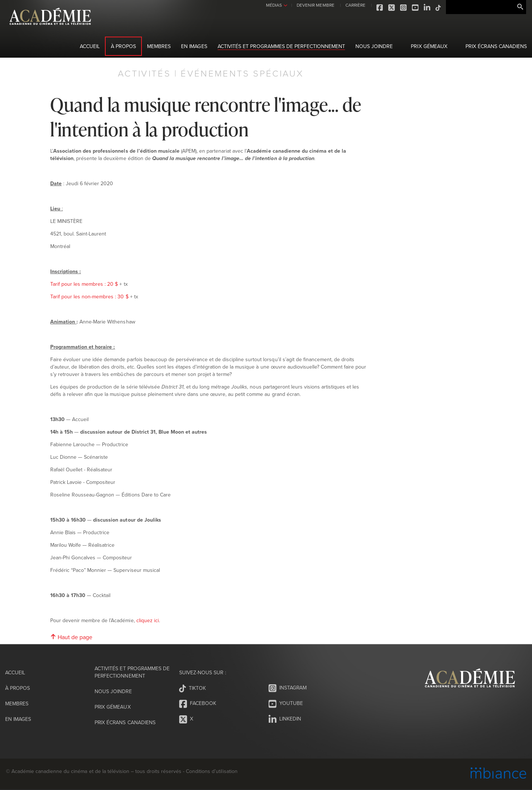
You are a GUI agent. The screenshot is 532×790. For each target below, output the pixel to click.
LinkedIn (426, 8)
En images (194, 46)
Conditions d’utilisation (212, 771)
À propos (123, 46)
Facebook (379, 8)
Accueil (90, 46)
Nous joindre (374, 46)
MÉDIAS (273, 5)
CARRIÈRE (354, 5)
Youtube (415, 8)
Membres (159, 46)
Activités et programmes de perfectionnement (282, 46)
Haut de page (71, 637)
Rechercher (520, 7)
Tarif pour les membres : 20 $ (84, 284)
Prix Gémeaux (429, 46)
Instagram (403, 8)
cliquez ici (148, 620)
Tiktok (437, 8)
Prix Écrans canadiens (496, 46)
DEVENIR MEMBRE (314, 5)
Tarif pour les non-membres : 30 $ (89, 296)
